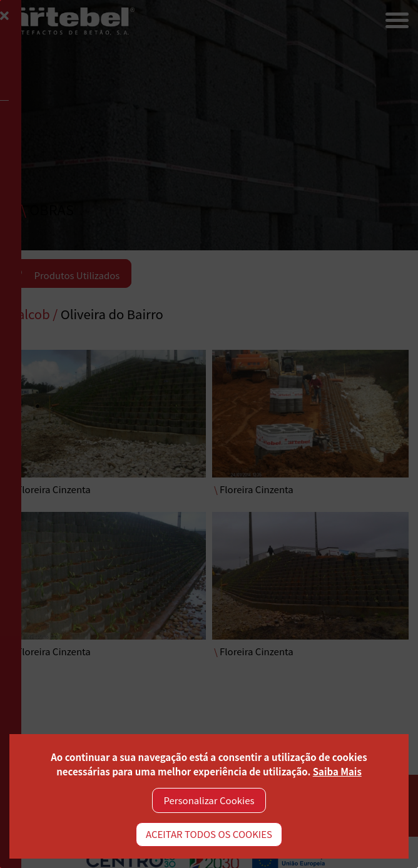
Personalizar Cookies (209, 800)
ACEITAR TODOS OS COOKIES (209, 834)
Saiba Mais (337, 771)
